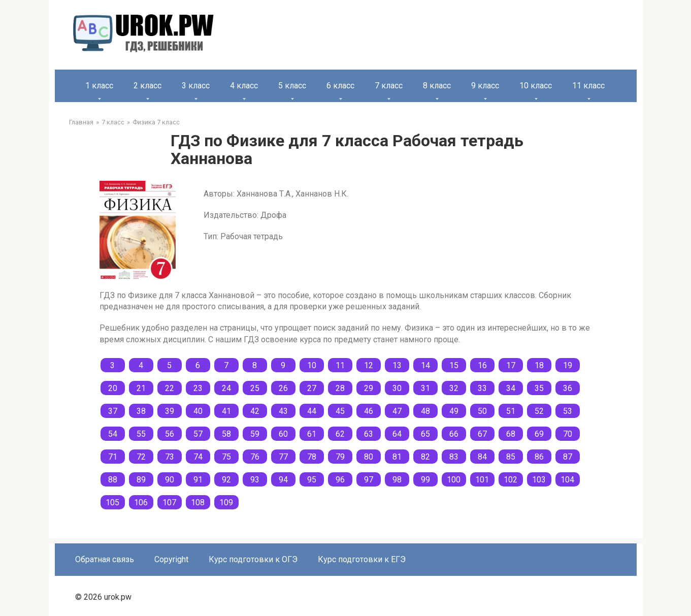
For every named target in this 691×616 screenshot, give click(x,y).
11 (340, 365)
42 (255, 411)
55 (141, 434)
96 (340, 480)
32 (454, 388)
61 (312, 434)
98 (397, 480)
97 (369, 480)
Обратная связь (105, 559)
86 (539, 457)
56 (170, 434)
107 (169, 502)
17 (511, 365)
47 (397, 411)
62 (340, 434)
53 (568, 411)
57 (198, 434)
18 (539, 365)
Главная (81, 122)
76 (255, 457)
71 (113, 457)
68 (511, 434)
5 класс (292, 86)
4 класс (244, 86)
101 (482, 480)
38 (141, 411)
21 (141, 388)
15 (454, 365)
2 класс (147, 86)
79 (340, 457)
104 (567, 480)
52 (539, 411)
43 (283, 411)
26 (283, 388)
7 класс (389, 86)
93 (255, 480)
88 (113, 480)
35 (539, 388)
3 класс (196, 86)
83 (454, 457)
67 (482, 434)
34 (511, 388)
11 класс (588, 86)
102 (511, 480)
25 (255, 388)
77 (283, 457)
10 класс (536, 86)
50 (482, 411)
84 (482, 457)
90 (170, 480)
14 (425, 365)
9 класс (485, 86)
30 (397, 388)
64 (397, 434)
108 (198, 502)
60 (283, 434)
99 (425, 480)
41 (226, 411)
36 (568, 388)
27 (312, 388)
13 (397, 365)
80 (369, 457)
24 (226, 388)
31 (425, 388)
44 (312, 411)
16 (482, 365)
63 (369, 434)
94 (283, 480)
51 (511, 411)
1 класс (99, 86)
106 (141, 502)
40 (198, 411)
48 (425, 411)
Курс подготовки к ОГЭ (253, 559)
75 (226, 457)
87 (568, 457)
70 (568, 434)
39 (170, 411)
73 (170, 457)
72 (141, 457)
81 (397, 457)
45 (340, 411)
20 (113, 388)
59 (255, 434)
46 (369, 411)
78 (312, 457)
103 (539, 480)
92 (226, 480)
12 (369, 365)
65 (425, 434)
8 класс (437, 86)
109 (226, 502)
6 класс (340, 86)
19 (568, 365)
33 (482, 388)
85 (511, 457)
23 (198, 388)
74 (198, 457)
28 (340, 388)
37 (113, 411)
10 (312, 365)
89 (141, 480)
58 (226, 434)
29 (369, 388)
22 (170, 388)
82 (425, 457)
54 (113, 434)
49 (454, 411)
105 (112, 502)
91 (198, 480)
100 (454, 480)
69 (539, 434)
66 (454, 434)
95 (312, 480)
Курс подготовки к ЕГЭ (362, 559)
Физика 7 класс (156, 122)
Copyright (171, 559)
